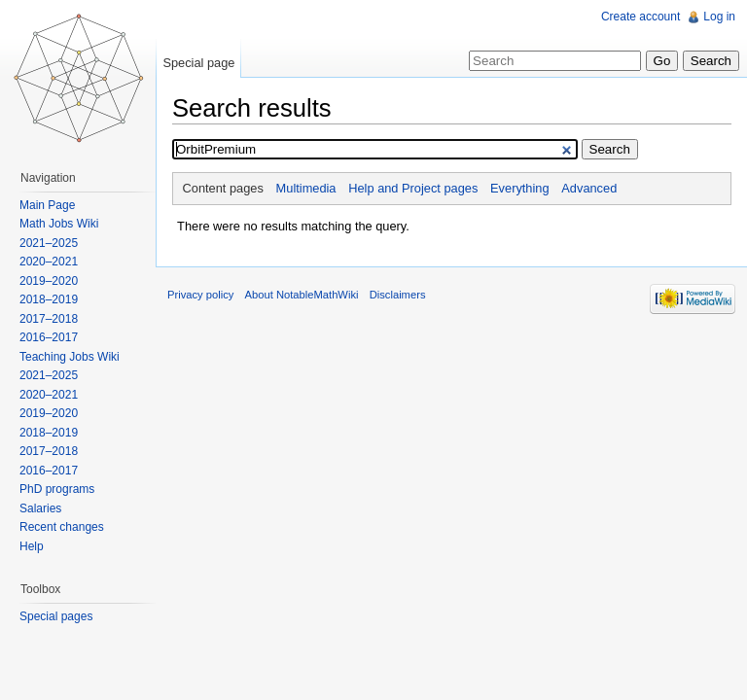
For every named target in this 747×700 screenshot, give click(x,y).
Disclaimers (398, 295)
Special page (198, 63)
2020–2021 (49, 262)
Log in (719, 17)
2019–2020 (49, 281)
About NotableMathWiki (302, 295)
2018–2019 (49, 299)
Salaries (40, 508)
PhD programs (57, 489)
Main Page (47, 205)
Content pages (223, 188)
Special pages (56, 616)
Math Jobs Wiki (59, 224)
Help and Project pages (413, 188)
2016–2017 (49, 337)
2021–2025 (49, 243)
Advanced (589, 188)
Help (32, 546)
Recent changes (62, 527)
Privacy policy (200, 295)
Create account (640, 17)
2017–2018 (49, 319)
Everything (519, 188)
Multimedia (306, 188)
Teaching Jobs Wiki (70, 357)
